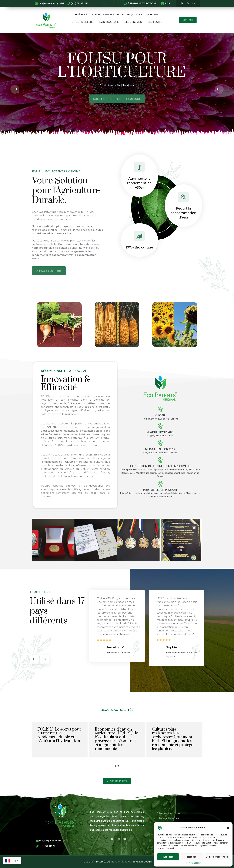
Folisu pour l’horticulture (168, 813)
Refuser (192, 857)
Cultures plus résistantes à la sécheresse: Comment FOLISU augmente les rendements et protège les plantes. (173, 739)
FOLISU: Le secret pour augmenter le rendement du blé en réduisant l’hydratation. (59, 735)
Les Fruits (155, 22)
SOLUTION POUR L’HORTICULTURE (117, 99)
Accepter (168, 857)
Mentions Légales (193, 863)
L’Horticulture (83, 22)
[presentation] (15, 89)
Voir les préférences (217, 857)
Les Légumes (133, 22)
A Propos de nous (49, 271)
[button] (228, 828)
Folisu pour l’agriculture (168, 818)
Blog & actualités (117, 710)
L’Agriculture (109, 22)
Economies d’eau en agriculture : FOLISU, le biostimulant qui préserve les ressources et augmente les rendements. (116, 739)
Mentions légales (121, 862)
